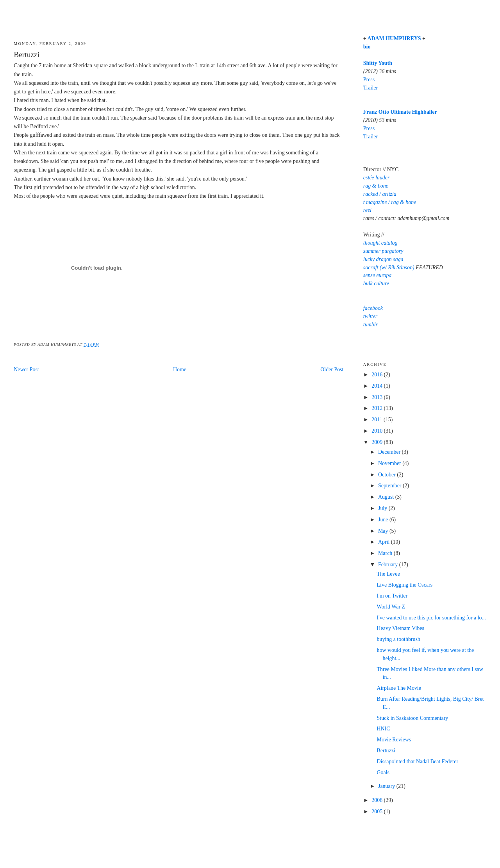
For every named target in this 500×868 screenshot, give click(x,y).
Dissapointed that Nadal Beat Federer (418, 762)
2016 (378, 375)
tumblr (371, 325)
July (383, 508)
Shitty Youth (378, 63)
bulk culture (376, 284)
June (384, 520)
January (387, 786)
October (387, 475)
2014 (378, 386)
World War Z (391, 607)
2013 (378, 397)
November (390, 463)
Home (180, 370)
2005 (378, 812)
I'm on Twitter (392, 596)
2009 (378, 442)
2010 (378, 431)
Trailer (371, 88)
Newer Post (26, 370)
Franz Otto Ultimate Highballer (400, 112)
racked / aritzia (380, 194)
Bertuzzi (27, 55)
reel (367, 210)
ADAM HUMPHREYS (394, 38)
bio (367, 47)
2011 (378, 420)
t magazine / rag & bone (390, 202)
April (385, 542)
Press (369, 80)
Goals (383, 772)
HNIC (384, 729)
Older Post (332, 370)
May (384, 531)
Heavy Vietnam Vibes (401, 628)
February (389, 565)
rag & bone (376, 186)
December (390, 452)
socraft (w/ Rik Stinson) (389, 268)
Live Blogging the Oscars (405, 585)
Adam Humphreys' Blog (250, 18)
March (386, 553)
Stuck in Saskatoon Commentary (413, 718)
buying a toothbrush (399, 639)
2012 (378, 408)
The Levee (388, 574)
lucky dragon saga (383, 259)
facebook (373, 308)
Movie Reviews (394, 740)
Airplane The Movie (399, 688)
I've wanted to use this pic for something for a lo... (431, 618)
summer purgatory (383, 251)
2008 (378, 800)
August (387, 497)
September (390, 486)
